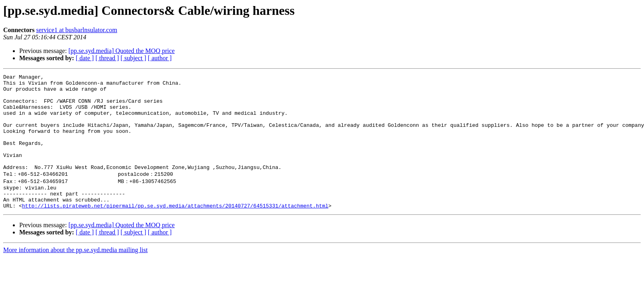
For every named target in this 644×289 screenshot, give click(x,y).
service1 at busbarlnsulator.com (77, 30)
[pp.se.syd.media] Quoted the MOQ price (122, 51)
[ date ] (85, 58)
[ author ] (160, 58)
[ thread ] (107, 58)
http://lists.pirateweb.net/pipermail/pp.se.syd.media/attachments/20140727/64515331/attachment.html (175, 230)
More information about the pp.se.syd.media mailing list (75, 275)
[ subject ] (133, 58)
